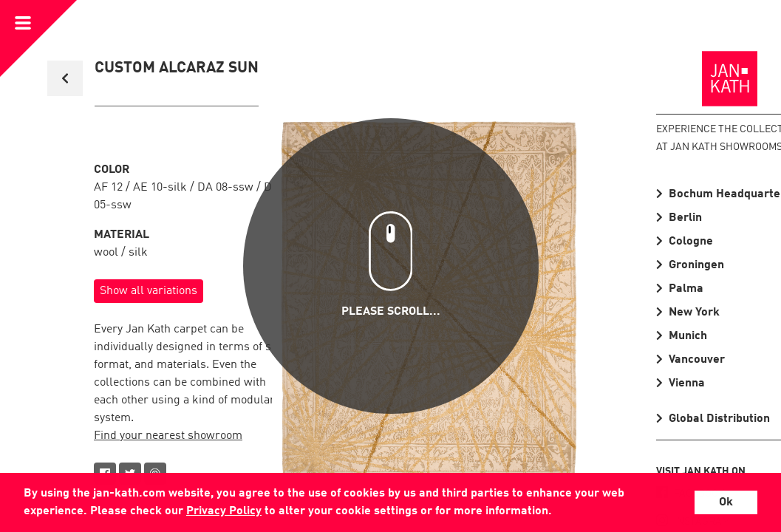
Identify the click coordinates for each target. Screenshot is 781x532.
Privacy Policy (224, 511)
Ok (726, 502)
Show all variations (149, 291)
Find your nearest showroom (168, 436)
